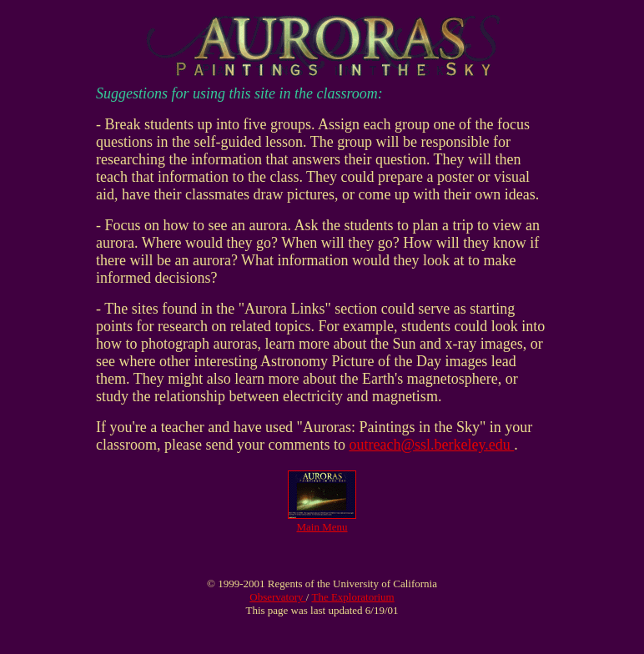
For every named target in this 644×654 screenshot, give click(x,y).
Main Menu (322, 527)
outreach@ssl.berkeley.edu (431, 445)
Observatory (278, 597)
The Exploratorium (352, 597)
